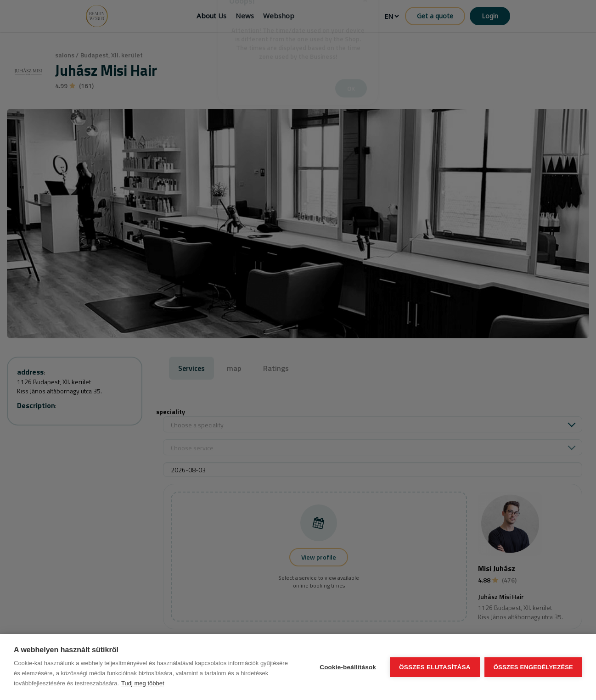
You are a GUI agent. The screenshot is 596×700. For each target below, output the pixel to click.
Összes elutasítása (435, 667)
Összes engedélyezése (533, 667)
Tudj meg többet (143, 683)
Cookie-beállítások (348, 667)
